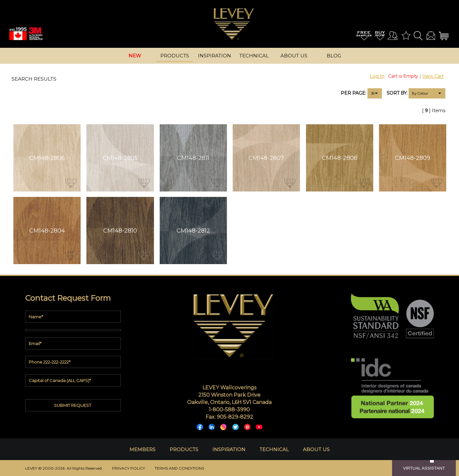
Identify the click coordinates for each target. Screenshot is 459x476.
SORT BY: (397, 93)
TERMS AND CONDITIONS (179, 468)
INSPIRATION (229, 449)
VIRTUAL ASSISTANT (424, 468)
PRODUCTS (184, 449)
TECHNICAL (274, 449)
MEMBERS (142, 449)
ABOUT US (316, 449)
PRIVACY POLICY (129, 468)
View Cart (433, 76)
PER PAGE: (353, 93)
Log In (377, 76)
